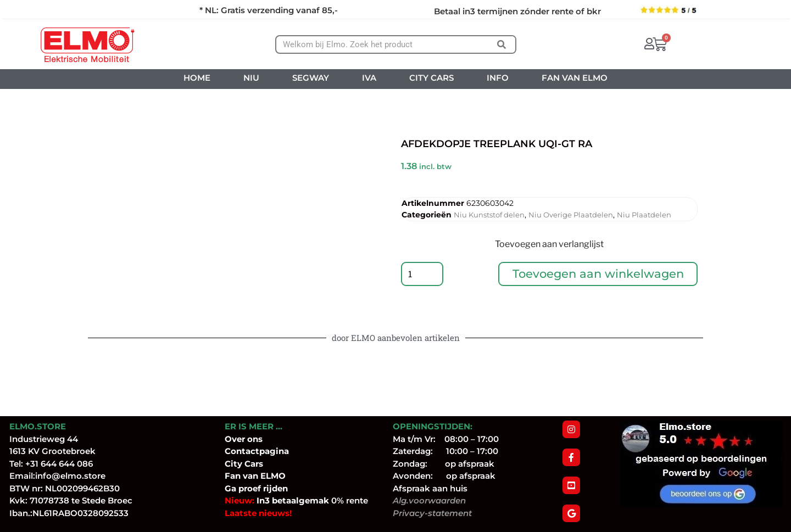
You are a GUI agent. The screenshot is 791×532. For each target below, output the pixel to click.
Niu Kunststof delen (489, 215)
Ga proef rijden (256, 488)
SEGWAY (311, 78)
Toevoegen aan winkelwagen (599, 275)
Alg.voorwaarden (429, 500)
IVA (369, 78)
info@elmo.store (70, 476)
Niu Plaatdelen (644, 215)
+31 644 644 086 (59, 464)
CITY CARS (431, 78)
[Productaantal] (423, 276)
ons (255, 439)
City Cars (244, 464)
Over (236, 439)
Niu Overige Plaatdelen (571, 215)
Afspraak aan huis (430, 488)
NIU (251, 78)
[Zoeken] (501, 44)
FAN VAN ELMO (575, 78)
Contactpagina (257, 451)
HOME (197, 78)
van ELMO (263, 476)
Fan (233, 476)
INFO (498, 78)
